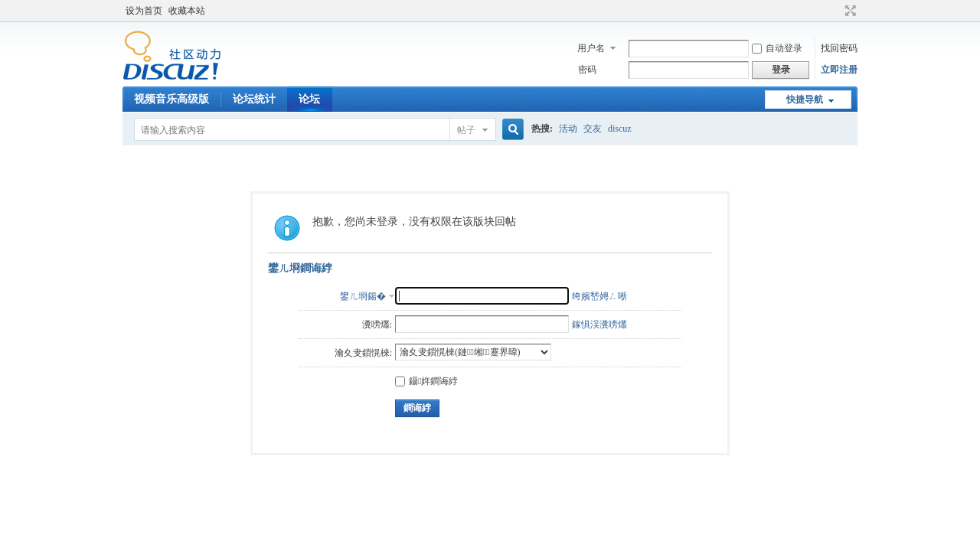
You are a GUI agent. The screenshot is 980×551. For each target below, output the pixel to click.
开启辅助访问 (836, 11)
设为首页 (144, 11)
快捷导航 (805, 99)
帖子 (466, 130)
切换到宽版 (849, 11)
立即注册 (839, 70)
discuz (620, 129)
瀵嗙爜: (377, 324)
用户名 (591, 48)
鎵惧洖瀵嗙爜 (599, 324)
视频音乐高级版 (171, 99)
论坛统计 (254, 99)
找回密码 (839, 48)
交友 (593, 129)
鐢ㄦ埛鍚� (363, 296)
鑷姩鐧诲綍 (426, 381)
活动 (568, 129)
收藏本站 (187, 11)
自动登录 (777, 48)
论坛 (309, 99)
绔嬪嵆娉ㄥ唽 (599, 296)
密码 (587, 70)
